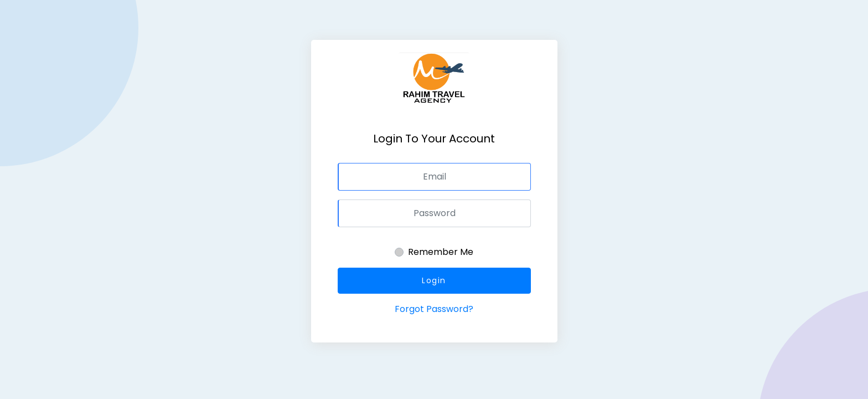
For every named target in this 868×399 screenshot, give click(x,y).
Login (434, 280)
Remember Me (441, 252)
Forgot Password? (434, 309)
